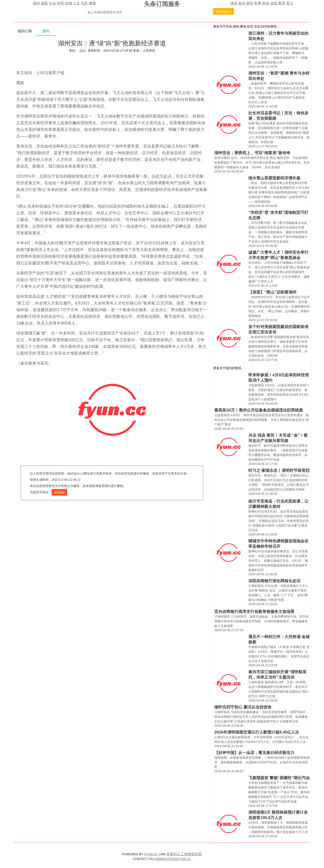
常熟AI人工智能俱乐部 (184, 854)
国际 (45, 3)
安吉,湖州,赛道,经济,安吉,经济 (246, 26)
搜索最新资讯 (223, 12)
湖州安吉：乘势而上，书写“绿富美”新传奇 (252, 153)
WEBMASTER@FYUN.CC (173, 859)
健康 (92, 3)
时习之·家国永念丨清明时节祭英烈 (279, 471)
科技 (266, 3)
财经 (250, 3)
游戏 (274, 3)
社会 (53, 3)
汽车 (84, 3)
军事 (258, 3)
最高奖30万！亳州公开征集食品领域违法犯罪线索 (259, 410)
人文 (77, 3)
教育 (282, 3)
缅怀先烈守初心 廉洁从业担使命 (243, 707)
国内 (36, 3)
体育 (234, 3)
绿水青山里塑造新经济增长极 (274, 178)
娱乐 (242, 3)
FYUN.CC (151, 854)
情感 (69, 3)
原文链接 (59, 493)
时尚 (61, 3)
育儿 (290, 3)
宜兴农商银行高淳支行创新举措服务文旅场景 (254, 612)
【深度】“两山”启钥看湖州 (272, 292)
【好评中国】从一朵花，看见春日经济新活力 (254, 753)
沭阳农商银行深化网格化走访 (274, 581)
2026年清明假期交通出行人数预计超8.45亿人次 (257, 732)
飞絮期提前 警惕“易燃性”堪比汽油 (279, 778)
